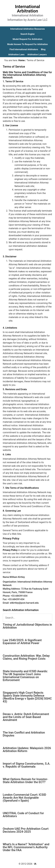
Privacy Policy (10, 550)
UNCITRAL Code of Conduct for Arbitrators (23, 815)
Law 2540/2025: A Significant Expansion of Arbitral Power (22, 642)
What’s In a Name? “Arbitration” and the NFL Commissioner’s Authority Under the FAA (26, 847)
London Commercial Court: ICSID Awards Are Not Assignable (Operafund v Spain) (24, 798)
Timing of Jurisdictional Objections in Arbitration (27, 626)
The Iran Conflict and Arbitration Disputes (24, 734)
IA (35, 864)
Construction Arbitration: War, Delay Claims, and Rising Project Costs (26, 657)
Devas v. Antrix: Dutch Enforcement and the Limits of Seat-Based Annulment (26, 717)
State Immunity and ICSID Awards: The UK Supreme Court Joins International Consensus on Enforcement (25, 676)
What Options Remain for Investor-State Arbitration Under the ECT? (26, 781)
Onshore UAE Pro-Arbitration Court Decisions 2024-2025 (26, 830)
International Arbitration (27, 9)
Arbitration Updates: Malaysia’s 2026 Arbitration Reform (27, 750)
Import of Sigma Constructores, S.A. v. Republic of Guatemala (27, 765)
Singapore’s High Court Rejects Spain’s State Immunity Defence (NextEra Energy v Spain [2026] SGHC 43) (27, 697)
